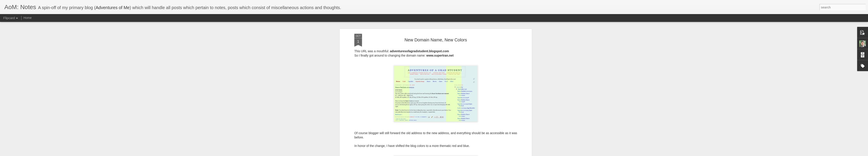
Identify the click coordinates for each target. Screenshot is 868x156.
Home (27, 18)
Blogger (448, 154)
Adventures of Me (113, 8)
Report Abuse (460, 154)
